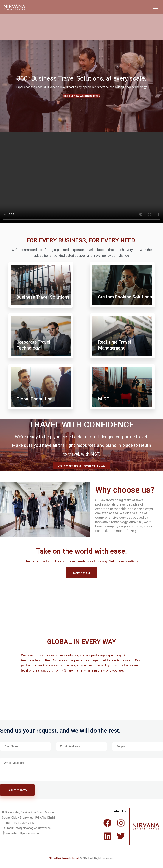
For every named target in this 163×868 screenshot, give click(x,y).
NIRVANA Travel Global (64, 860)
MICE (103, 399)
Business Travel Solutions (43, 297)
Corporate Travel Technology (33, 345)
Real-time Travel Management (115, 345)
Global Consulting (34, 399)
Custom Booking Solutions (125, 297)
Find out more (81, 96)
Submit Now (17, 791)
